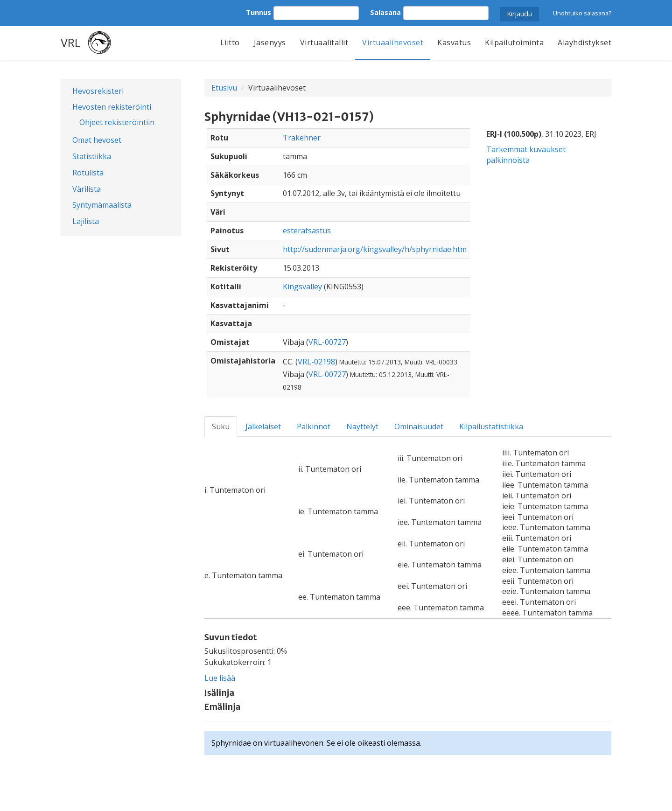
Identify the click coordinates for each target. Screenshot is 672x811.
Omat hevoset (97, 140)
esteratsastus (307, 231)
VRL (71, 42)
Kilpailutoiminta (514, 42)
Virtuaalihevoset (393, 42)
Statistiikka (92, 156)
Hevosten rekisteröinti (112, 107)
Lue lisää (220, 678)
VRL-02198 (316, 362)
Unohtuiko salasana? (582, 13)
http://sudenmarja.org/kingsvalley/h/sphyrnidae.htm (375, 249)
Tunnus (259, 12)
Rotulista (88, 173)
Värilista (87, 189)
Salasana (385, 12)
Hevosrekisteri (98, 91)
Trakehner (302, 138)
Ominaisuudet (419, 426)
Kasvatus (454, 42)
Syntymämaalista (102, 205)
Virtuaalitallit (324, 42)
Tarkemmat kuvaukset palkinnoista (526, 155)
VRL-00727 (327, 342)
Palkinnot (314, 426)
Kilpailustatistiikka (491, 426)
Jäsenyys (270, 42)
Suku (221, 426)
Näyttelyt (362, 426)
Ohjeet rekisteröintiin (117, 122)
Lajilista (86, 221)
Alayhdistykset (584, 42)
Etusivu (224, 88)
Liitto (230, 42)
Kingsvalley (302, 287)
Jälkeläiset (263, 426)
